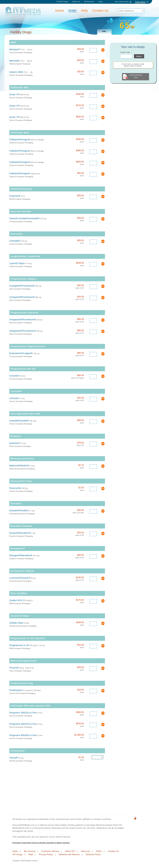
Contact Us (100, 11)
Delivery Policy (93, 854)
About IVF (70, 851)
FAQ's (99, 851)
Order (73, 11)
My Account (89, 2)
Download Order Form (132, 77)
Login (100, 2)
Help (85, 11)
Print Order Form (122, 2)
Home (60, 11)
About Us (76, 2)
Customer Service (50, 851)
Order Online (140, 2)
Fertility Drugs (62, 2)
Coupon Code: (125, 52)
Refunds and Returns (69, 854)
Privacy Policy (46, 854)
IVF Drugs (17, 854)
